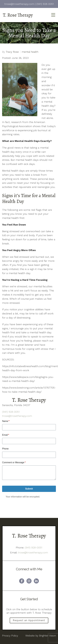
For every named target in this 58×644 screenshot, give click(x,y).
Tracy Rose (12, 52)
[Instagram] (29, 581)
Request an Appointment (29, 620)
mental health (30, 52)
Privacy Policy (10, 636)
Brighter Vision (48, 636)
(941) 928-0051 (11, 412)
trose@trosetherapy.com (17, 416)
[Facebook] (22, 581)
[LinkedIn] (36, 581)
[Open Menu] (53, 15)
